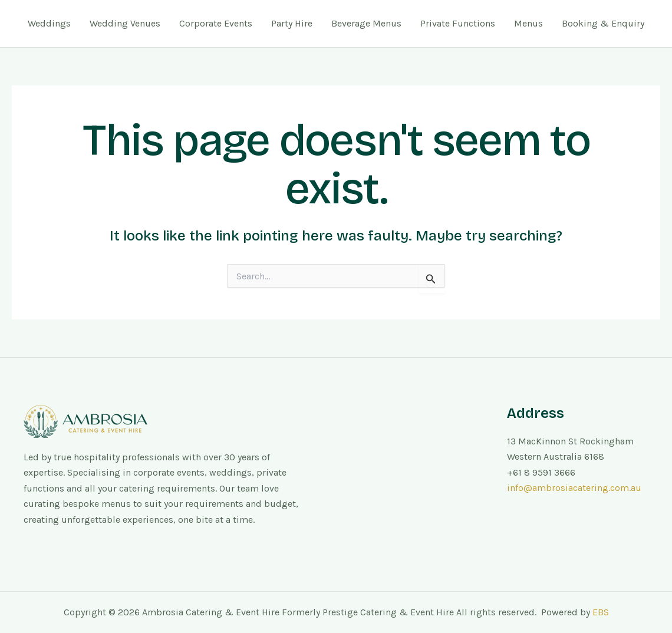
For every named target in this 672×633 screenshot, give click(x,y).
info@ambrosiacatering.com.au (574, 488)
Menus (528, 23)
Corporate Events (216, 23)
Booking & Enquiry (603, 23)
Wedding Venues (125, 23)
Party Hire (292, 23)
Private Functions (458, 23)
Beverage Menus (366, 23)
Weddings (49, 23)
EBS (601, 612)
